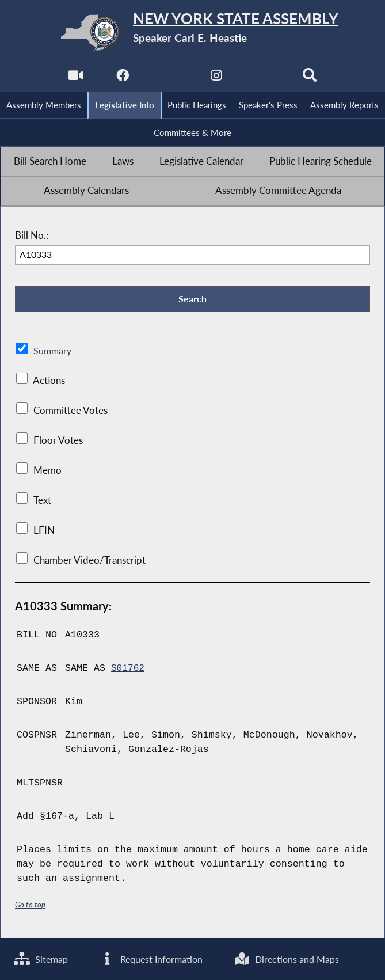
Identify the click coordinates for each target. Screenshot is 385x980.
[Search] (311, 79)
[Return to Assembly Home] (192, 33)
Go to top (31, 908)
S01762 (128, 672)
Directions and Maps (308, 958)
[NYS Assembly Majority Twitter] (169, 79)
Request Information (162, 958)
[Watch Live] (74, 79)
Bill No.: (32, 237)
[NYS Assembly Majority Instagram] (216, 79)
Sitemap (42, 958)
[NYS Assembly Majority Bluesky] (264, 79)
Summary (53, 355)
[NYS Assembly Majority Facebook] (121, 79)
